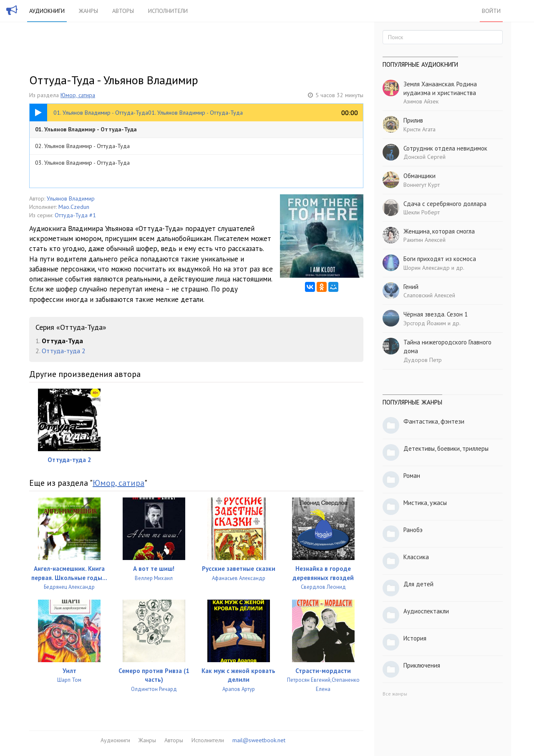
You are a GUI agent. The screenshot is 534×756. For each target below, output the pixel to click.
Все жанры (395, 694)
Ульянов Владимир (71, 198)
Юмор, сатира (78, 95)
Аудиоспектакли (426, 611)
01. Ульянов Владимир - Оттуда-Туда (86, 129)
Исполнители (168, 11)
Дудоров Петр (423, 360)
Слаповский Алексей (429, 295)
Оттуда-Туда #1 (75, 215)
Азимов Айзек (421, 101)
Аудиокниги (47, 11)
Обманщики (419, 176)
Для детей (418, 584)
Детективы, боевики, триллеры (446, 448)
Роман (412, 476)
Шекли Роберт (422, 212)
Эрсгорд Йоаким (425, 323)
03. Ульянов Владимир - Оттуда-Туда (82, 163)
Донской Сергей (424, 157)
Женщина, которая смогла (439, 231)
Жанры (88, 11)
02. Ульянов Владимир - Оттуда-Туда (82, 146)
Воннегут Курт (422, 185)
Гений (411, 287)
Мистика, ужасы (425, 503)
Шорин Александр (427, 268)
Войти (491, 11)
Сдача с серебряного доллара (445, 204)
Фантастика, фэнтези (434, 421)
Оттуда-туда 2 (64, 351)
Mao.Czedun (74, 207)
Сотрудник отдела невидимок (445, 148)
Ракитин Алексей (424, 240)
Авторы (123, 11)
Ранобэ (413, 530)
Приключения (422, 665)
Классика (416, 557)
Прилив (413, 120)
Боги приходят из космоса (440, 259)
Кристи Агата (419, 129)
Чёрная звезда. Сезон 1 (436, 314)
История (415, 638)
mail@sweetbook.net (259, 740)
